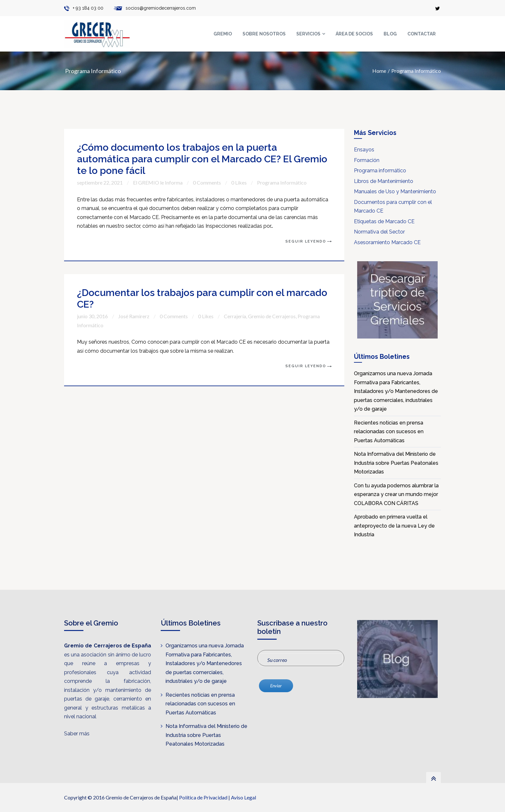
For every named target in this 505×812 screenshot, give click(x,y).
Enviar (276, 686)
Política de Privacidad (203, 797)
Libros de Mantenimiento (384, 181)
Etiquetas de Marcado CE (384, 221)
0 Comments (207, 182)
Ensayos (364, 150)
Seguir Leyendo (306, 241)
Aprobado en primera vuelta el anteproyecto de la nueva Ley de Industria (394, 526)
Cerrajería (235, 316)
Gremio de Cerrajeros (272, 316)
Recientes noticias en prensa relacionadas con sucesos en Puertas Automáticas (389, 432)
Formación (367, 160)
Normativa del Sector (379, 232)
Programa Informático (416, 71)
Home (379, 71)
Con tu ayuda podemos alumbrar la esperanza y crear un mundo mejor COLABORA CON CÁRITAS (396, 494)
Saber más (77, 734)
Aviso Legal (243, 797)
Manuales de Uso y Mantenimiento (395, 191)
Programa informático (380, 171)
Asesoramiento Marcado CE (387, 242)
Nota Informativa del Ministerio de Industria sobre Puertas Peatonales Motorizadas (396, 463)
